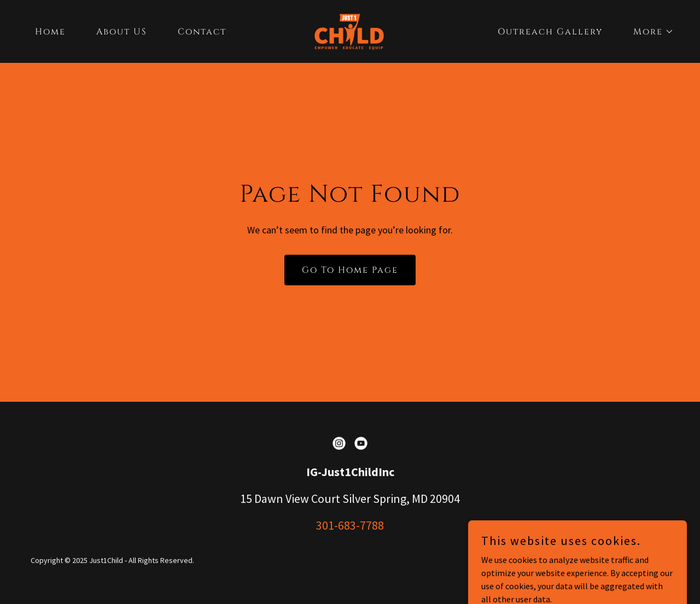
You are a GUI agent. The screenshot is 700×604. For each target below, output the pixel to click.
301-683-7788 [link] (350, 525)
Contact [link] (202, 32)
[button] (649, 32)
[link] (350, 30)
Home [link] (50, 32)
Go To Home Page (350, 270)
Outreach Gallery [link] (550, 32)
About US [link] (122, 32)
